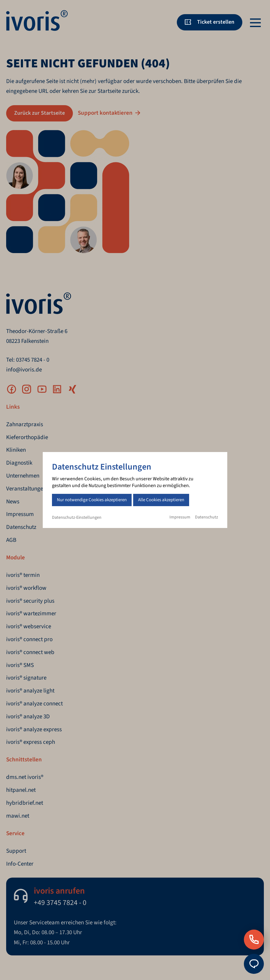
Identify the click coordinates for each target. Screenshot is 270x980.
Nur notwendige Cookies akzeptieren (92, 500)
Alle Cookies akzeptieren (161, 500)
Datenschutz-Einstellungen (77, 518)
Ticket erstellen (216, 22)
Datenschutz (206, 517)
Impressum (180, 517)
